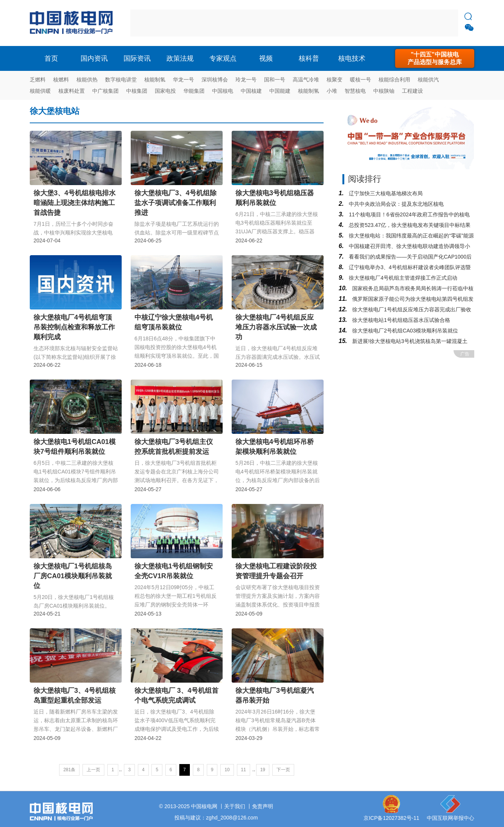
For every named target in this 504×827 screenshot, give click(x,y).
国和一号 (275, 80)
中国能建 (280, 91)
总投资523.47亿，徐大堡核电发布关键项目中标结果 (409, 225)
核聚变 (334, 80)
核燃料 (61, 80)
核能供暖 (40, 91)
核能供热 (87, 80)
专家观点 (223, 58)
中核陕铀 (384, 91)
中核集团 (137, 91)
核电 (73, 23)
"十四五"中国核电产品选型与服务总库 (435, 58)
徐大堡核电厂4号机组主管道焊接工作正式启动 (402, 278)
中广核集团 (105, 91)
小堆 (332, 91)
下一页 (283, 770)
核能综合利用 (394, 80)
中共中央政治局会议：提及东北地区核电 (396, 204)
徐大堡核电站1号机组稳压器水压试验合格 (400, 320)
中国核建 (251, 91)
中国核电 (223, 91)
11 (244, 770)
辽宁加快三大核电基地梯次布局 (385, 193)
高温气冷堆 (306, 80)
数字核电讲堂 (121, 80)
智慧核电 (355, 91)
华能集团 (194, 91)
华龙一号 (183, 80)
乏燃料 (38, 80)
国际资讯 (137, 58)
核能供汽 (428, 80)
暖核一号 (360, 80)
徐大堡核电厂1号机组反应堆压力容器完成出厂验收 (411, 309)
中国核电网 (204, 806)
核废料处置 (72, 91)
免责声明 (263, 806)
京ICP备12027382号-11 (391, 818)
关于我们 (235, 806)
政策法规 (180, 58)
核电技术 (352, 58)
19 (263, 770)
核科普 (309, 58)
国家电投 (165, 91)
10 (227, 770)
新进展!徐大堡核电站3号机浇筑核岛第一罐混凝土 (409, 341)
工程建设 (412, 91)
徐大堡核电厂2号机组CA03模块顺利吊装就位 (404, 331)
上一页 (93, 770)
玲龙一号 (246, 80)
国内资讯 (94, 58)
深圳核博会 (215, 80)
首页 (51, 58)
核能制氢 (155, 80)
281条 (69, 770)
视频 (266, 58)
